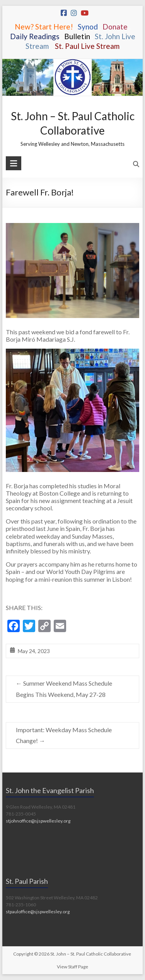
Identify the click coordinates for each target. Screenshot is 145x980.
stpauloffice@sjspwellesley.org (38, 912)
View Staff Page (72, 967)
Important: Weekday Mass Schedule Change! (64, 735)
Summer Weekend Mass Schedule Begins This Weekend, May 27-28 (64, 689)
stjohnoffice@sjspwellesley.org (38, 821)
